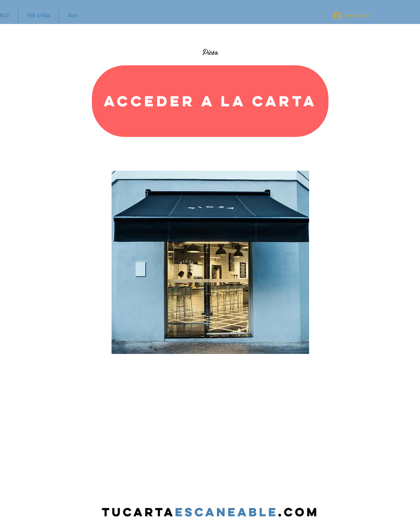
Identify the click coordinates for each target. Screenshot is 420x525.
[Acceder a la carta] (210, 101)
